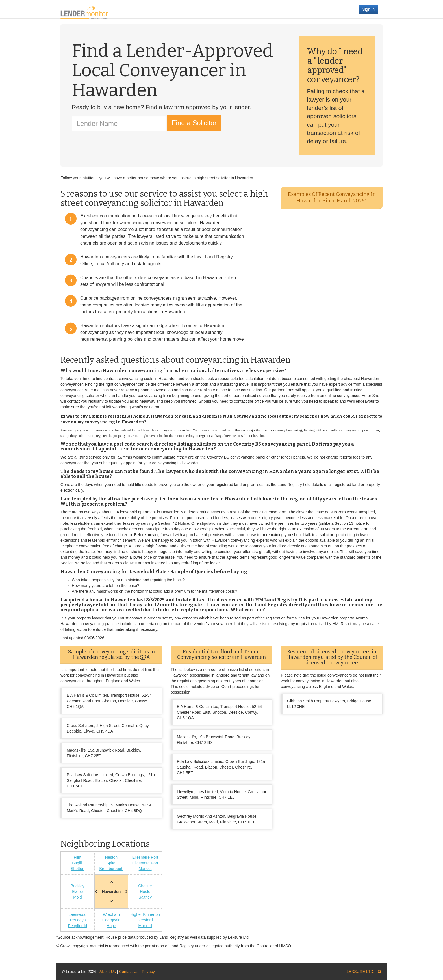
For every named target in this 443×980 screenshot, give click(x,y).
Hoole (145, 892)
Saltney (145, 897)
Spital (111, 863)
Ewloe (77, 892)
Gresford (145, 920)
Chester (145, 886)
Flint (77, 857)
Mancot (145, 869)
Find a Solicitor (194, 123)
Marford (145, 926)
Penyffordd (78, 926)
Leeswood (77, 914)
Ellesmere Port (145, 857)
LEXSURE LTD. (361, 972)
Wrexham (111, 914)
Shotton (77, 869)
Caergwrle (111, 920)
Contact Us (129, 972)
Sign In (368, 9)
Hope (111, 926)
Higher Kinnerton (145, 914)
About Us (108, 972)
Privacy (148, 972)
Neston (111, 857)
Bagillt (77, 863)
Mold (77, 897)
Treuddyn (78, 920)
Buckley (78, 886)
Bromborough (111, 869)
